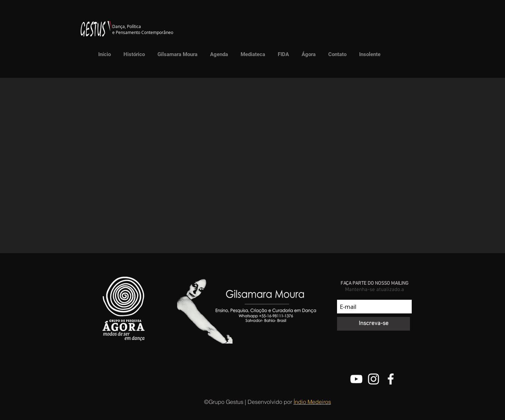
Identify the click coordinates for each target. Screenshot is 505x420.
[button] (251, 54)
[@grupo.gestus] (373, 379)
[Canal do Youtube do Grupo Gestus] (356, 379)
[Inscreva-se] (373, 324)
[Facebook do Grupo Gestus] (391, 379)
